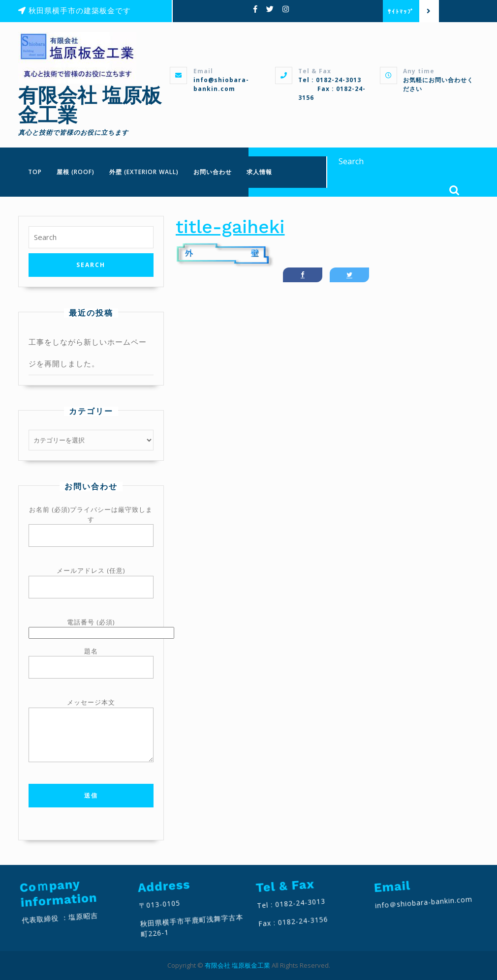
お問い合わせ (213, 172)
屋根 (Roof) (76, 172)
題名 (91, 660)
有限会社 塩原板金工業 (90, 105)
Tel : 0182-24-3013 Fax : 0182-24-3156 (332, 89)
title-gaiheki (230, 227)
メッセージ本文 (91, 737)
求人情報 (259, 172)
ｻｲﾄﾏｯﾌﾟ (404, 11)
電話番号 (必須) (91, 627)
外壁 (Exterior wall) (144, 172)
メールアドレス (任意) (91, 579)
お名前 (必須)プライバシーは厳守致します (91, 523)
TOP (35, 172)
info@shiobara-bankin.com (221, 84)
